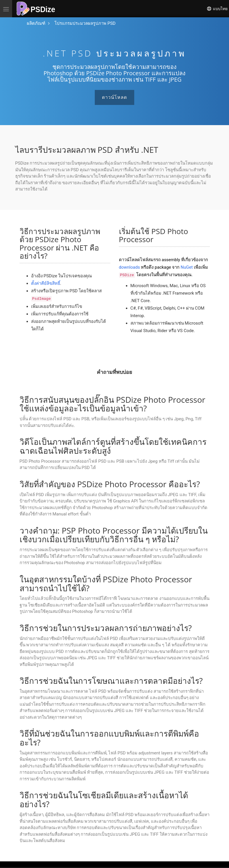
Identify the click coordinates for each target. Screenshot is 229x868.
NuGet (187, 267)
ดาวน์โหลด (114, 97)
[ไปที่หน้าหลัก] (36, 23)
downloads (129, 267)
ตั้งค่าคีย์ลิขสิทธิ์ (46, 283)
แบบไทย (217, 9)
